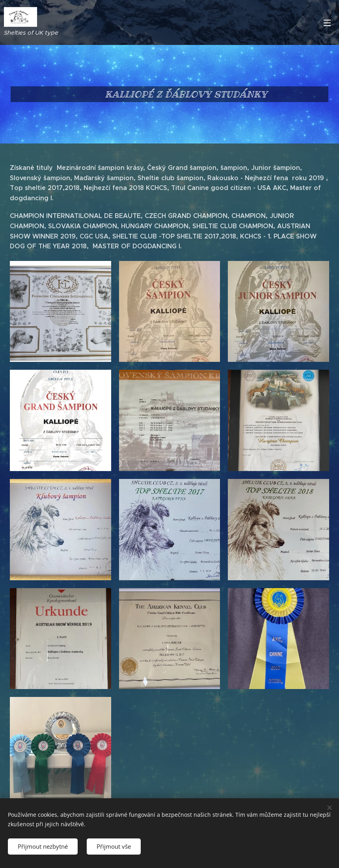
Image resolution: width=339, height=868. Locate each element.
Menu (327, 23)
